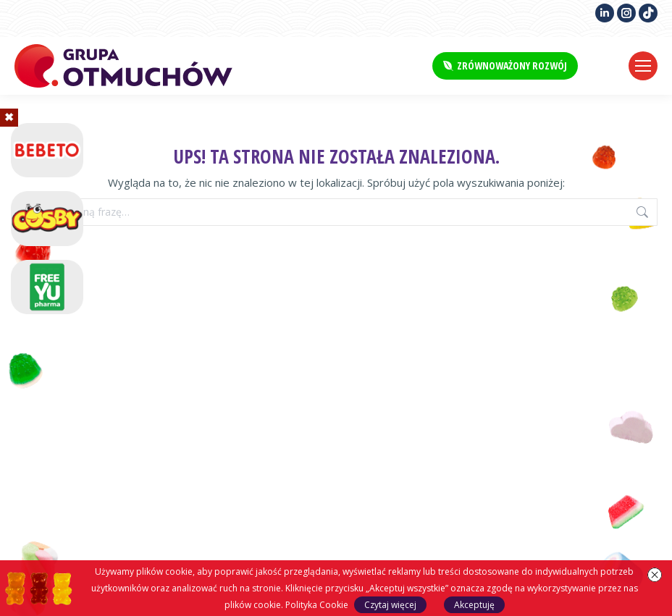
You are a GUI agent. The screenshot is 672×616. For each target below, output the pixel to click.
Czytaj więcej (390, 605)
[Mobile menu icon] (643, 66)
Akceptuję (474, 605)
